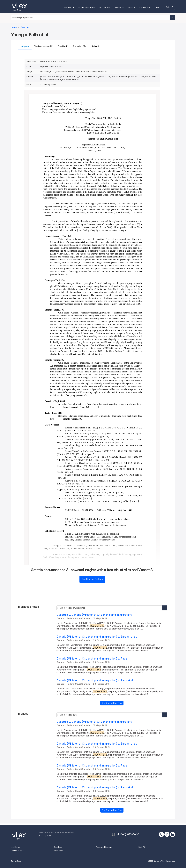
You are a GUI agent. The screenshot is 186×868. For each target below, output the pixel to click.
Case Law (58, 847)
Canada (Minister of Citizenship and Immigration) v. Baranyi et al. (97, 637)
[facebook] (167, 834)
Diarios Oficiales (18, 851)
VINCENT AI (69, 7)
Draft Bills (142, 847)
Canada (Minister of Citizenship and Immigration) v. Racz (92, 659)
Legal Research (87, 7)
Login (157, 7)
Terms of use (16, 861)
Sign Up (169, 7)
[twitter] (161, 834)
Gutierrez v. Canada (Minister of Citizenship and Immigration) (94, 615)
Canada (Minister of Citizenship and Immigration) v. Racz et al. (95, 681)
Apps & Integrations (139, 7)
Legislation (16, 847)
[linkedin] (173, 834)
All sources (58, 851)
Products (104, 7)
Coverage (119, 7)
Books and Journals (104, 847)
